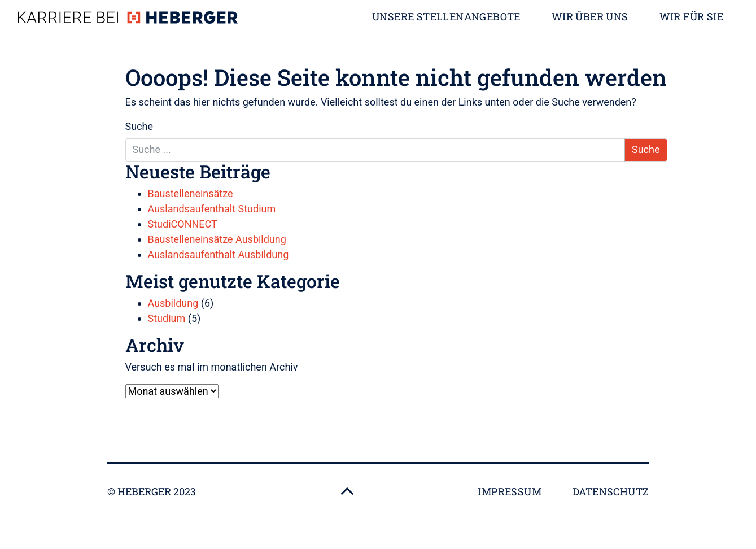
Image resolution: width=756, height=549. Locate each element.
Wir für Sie (691, 16)
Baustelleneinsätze (191, 193)
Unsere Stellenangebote (446, 16)
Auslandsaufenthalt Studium (212, 209)
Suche (139, 126)
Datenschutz (611, 491)
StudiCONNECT (183, 224)
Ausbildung (173, 303)
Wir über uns (590, 16)
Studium (167, 318)
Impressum (510, 491)
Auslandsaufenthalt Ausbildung (219, 254)
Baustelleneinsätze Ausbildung (217, 239)
